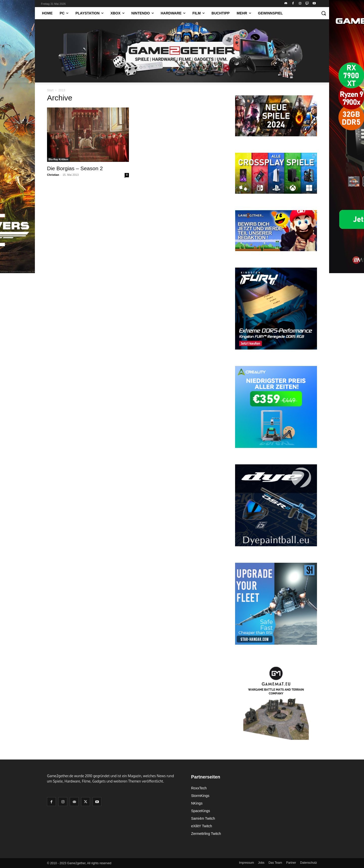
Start (50, 90)
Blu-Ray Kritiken (58, 159)
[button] (324, 13)
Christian (53, 175)
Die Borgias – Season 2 (75, 168)
